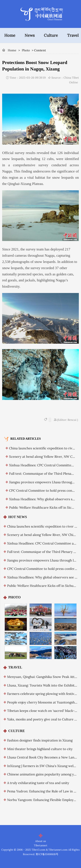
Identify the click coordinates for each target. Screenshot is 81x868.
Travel (73, 35)
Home (10, 35)
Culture (51, 35)
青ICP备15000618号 (47, 854)
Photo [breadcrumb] (26, 50)
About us (41, 841)
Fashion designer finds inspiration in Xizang (40, 740)
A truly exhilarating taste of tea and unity (38, 783)
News (30, 35)
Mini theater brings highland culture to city (40, 749)
